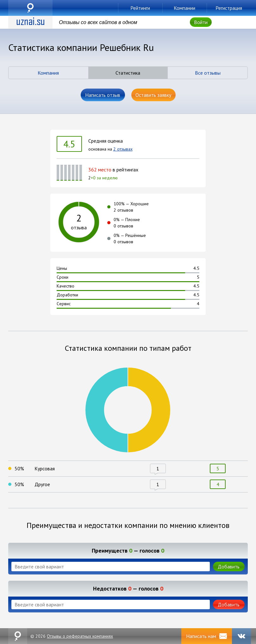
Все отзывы (208, 73)
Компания (48, 73)
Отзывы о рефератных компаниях (80, 636)
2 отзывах (123, 149)
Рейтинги (140, 8)
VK (241, 636)
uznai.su (30, 8)
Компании (184, 8)
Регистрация (229, 8)
